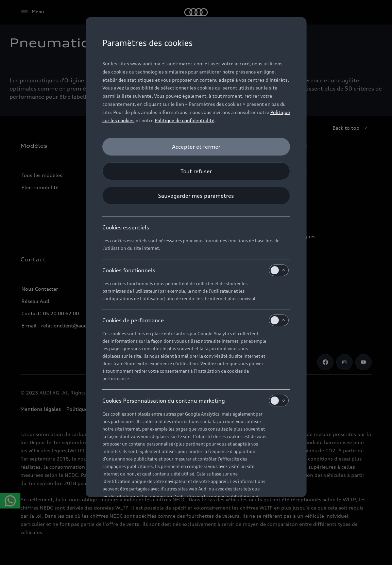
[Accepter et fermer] (196, 147)
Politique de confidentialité (185, 120)
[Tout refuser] (196, 171)
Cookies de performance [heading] (195, 320)
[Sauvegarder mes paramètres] (196, 196)
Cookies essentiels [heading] (126, 227)
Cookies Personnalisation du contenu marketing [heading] (195, 401)
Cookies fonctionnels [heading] (195, 270)
